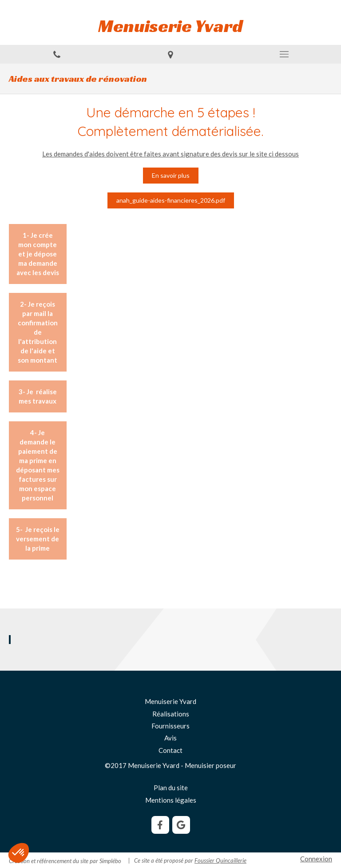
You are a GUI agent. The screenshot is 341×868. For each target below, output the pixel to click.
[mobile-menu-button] (284, 54)
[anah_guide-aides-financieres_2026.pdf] (171, 200)
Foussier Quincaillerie (220, 860)
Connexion (316, 859)
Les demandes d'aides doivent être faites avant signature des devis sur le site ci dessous (170, 154)
